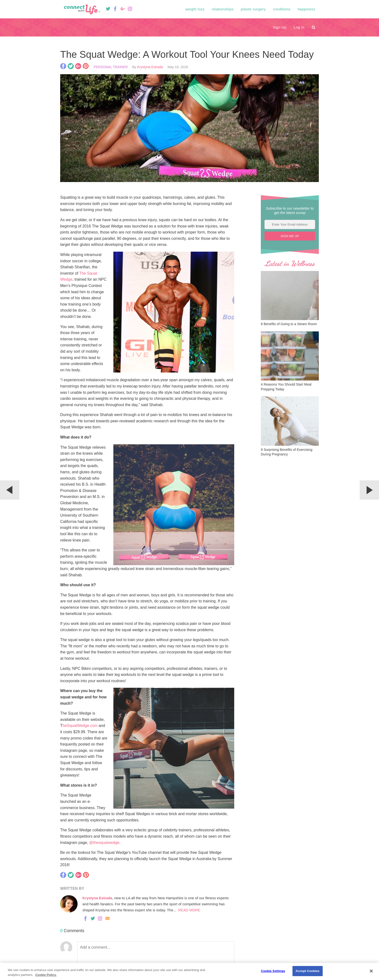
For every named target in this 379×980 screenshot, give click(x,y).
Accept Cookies (307, 971)
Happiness (306, 9)
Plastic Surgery (253, 9)
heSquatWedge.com (80, 726)
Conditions (282, 9)
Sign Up (280, 27)
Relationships (223, 9)
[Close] (371, 971)
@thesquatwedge (104, 843)
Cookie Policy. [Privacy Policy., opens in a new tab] (46, 975)
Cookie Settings (273, 971)
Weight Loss (195, 9)
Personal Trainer (111, 67)
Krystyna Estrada (150, 67)
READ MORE (188, 910)
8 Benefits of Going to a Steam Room (289, 324)
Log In (299, 27)
